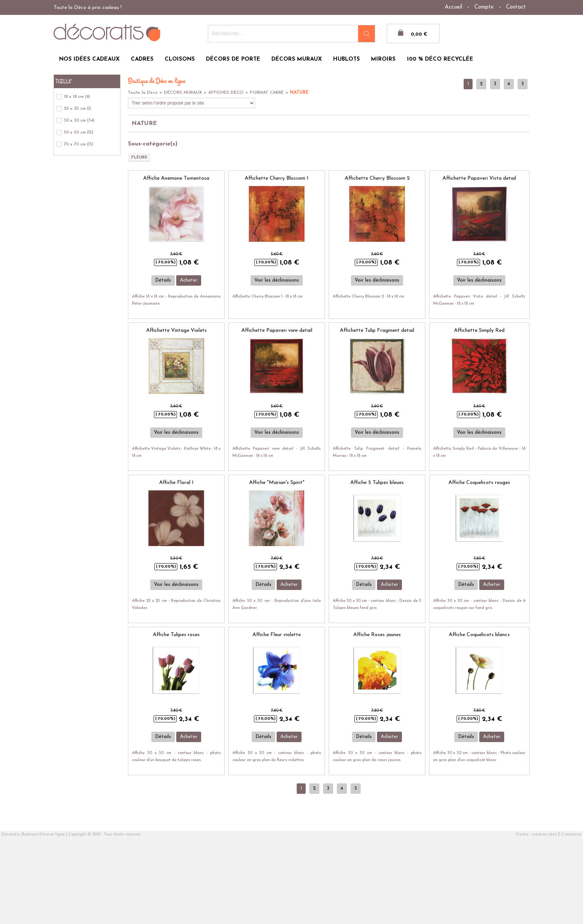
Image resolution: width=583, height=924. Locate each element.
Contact (516, 7)
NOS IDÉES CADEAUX (89, 59)
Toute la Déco (143, 93)
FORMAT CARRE (267, 93)
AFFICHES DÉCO (226, 93)
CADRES (142, 59)
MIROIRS (383, 59)
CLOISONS (180, 59)
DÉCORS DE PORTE (233, 59)
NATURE (299, 93)
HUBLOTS (347, 59)
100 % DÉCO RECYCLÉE (440, 59)
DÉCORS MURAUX (297, 59)
